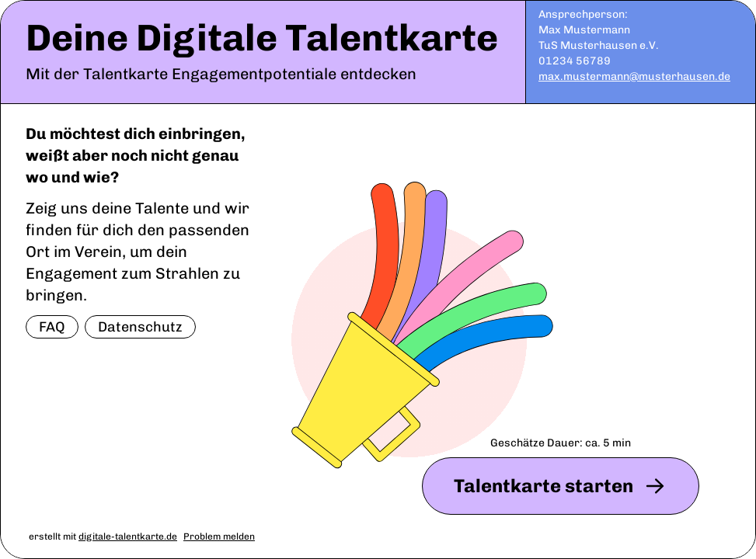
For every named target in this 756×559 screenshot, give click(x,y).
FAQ (52, 327)
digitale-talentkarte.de (128, 536)
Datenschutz (140, 327)
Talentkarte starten (561, 486)
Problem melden (219, 536)
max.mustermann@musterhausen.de (634, 76)
